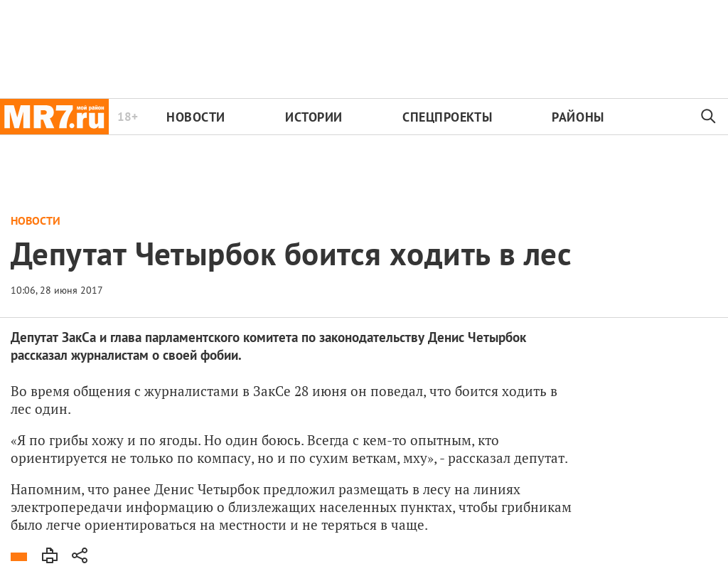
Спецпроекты (447, 117)
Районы (578, 117)
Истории (314, 117)
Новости (196, 117)
